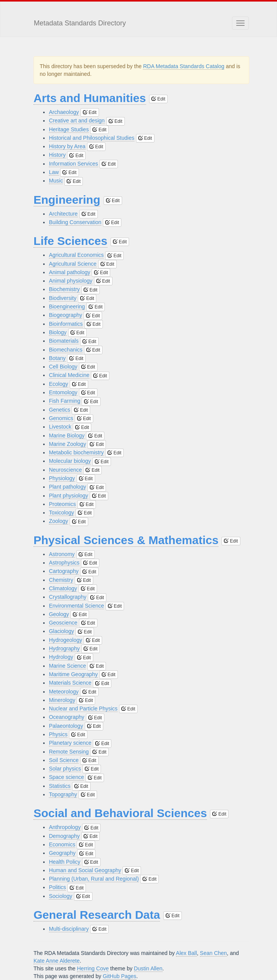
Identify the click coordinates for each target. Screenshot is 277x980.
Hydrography (64, 648)
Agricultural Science (73, 264)
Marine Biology (67, 436)
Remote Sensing (69, 752)
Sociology (61, 896)
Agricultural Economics (76, 255)
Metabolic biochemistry (76, 452)
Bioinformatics (66, 324)
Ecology (59, 384)
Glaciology (61, 631)
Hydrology (61, 657)
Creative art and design (77, 121)
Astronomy (62, 554)
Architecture (63, 214)
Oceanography (67, 717)
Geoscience (63, 623)
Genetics (60, 410)
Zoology (59, 521)
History (57, 155)
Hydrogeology (65, 640)
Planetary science (70, 743)
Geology (59, 614)
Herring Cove (93, 968)
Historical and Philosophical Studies (92, 138)
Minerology (62, 700)
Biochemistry (64, 289)
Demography (64, 836)
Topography (63, 794)
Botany (57, 358)
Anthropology (65, 827)
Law (54, 172)
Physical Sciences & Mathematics (126, 540)
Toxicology (61, 513)
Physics (58, 734)
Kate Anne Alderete (57, 961)
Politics (57, 887)
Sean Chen (213, 953)
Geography (62, 853)
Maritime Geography (73, 674)
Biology (58, 332)
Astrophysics (64, 563)
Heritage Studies (69, 129)
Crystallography (68, 597)
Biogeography (65, 315)
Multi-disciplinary (69, 929)
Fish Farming (65, 401)
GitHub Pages (120, 976)
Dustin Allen (148, 968)
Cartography (64, 571)
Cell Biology (63, 367)
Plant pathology (68, 487)
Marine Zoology (68, 444)
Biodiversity (63, 298)
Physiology (62, 478)
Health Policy (65, 862)
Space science (66, 777)
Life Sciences (71, 241)
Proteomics (62, 504)
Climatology (63, 588)
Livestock (60, 427)
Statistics (60, 786)
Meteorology (64, 692)
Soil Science (64, 760)
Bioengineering (67, 307)
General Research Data (97, 915)
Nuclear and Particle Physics (83, 709)
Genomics (61, 418)
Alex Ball (186, 953)
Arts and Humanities (90, 98)
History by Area (67, 146)
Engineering (67, 200)
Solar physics (65, 769)
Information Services (74, 164)
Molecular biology (70, 461)
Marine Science (68, 666)
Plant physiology (69, 496)
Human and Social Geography (85, 870)
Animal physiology (71, 281)
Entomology (63, 392)
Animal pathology (70, 272)
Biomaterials (64, 341)
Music (56, 181)
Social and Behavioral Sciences (120, 813)
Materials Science (70, 683)
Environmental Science (76, 606)
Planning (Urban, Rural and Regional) (94, 879)
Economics (62, 844)
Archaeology (64, 112)
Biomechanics (66, 350)
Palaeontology (66, 726)
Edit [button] (158, 99)
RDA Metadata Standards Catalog (184, 66)
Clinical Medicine (69, 375)
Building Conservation (75, 222)
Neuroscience (65, 470)
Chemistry (61, 580)
